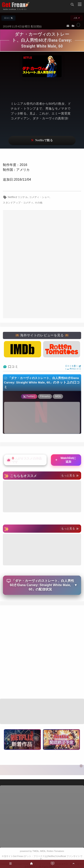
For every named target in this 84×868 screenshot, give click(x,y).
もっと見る (70, 475)
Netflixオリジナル (18, 197)
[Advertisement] (42, 264)
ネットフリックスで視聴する (42, 141)
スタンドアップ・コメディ (18, 203)
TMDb (36, 851)
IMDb (43, 851)
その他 (39, 203)
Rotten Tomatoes (55, 851)
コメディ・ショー (39, 197)
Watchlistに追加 (65, 460)
